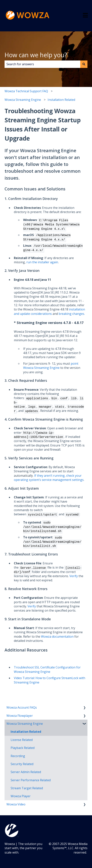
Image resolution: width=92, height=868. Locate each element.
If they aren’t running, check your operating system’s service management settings (49, 478)
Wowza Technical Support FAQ (26, 91)
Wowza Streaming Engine (23, 100)
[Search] (84, 64)
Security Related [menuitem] (22, 764)
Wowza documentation (57, 636)
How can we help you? (36, 55)
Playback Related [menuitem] (23, 748)
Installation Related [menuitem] (26, 732)
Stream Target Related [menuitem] (27, 788)
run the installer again (42, 262)
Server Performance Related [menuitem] (31, 780)
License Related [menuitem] (22, 740)
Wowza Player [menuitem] (21, 796)
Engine (34, 682)
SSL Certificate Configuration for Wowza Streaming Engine (47, 669)
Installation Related (61, 100)
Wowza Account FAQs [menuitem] (22, 707)
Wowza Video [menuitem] (16, 804)
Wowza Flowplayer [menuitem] (20, 716)
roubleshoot (25, 667)
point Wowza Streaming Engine (51, 366)
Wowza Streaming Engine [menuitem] (25, 724)
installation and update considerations (49, 311)
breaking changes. (72, 314)
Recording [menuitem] (18, 756)
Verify (74, 576)
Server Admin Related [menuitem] (26, 772)
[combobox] (42, 64)
